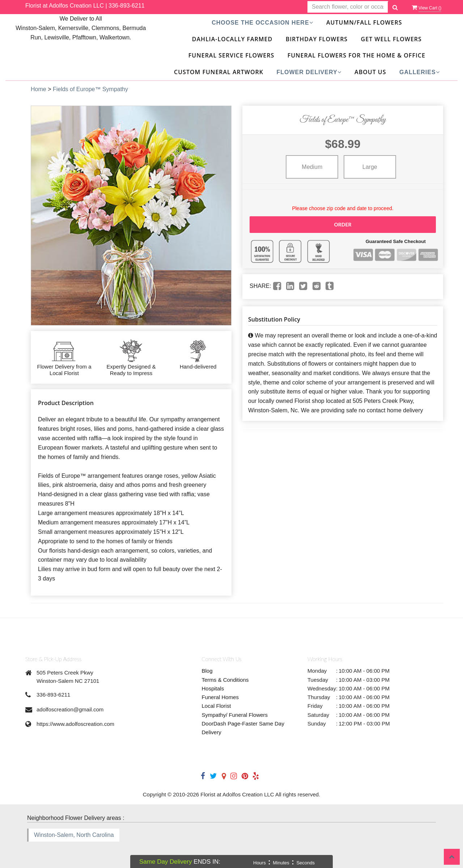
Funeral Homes (220, 697)
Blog (207, 671)
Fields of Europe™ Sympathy (90, 89)
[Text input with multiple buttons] (348, 7)
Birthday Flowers (317, 39)
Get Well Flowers (391, 39)
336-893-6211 (127, 6)
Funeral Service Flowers (231, 55)
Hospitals (213, 688)
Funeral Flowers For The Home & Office (356, 55)
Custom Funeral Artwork (219, 72)
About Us (370, 72)
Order (343, 224)
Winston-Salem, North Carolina (74, 835)
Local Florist (216, 706)
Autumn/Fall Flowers (364, 22)
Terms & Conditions (225, 680)
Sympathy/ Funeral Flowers (235, 715)
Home (39, 89)
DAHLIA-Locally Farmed (232, 39)
